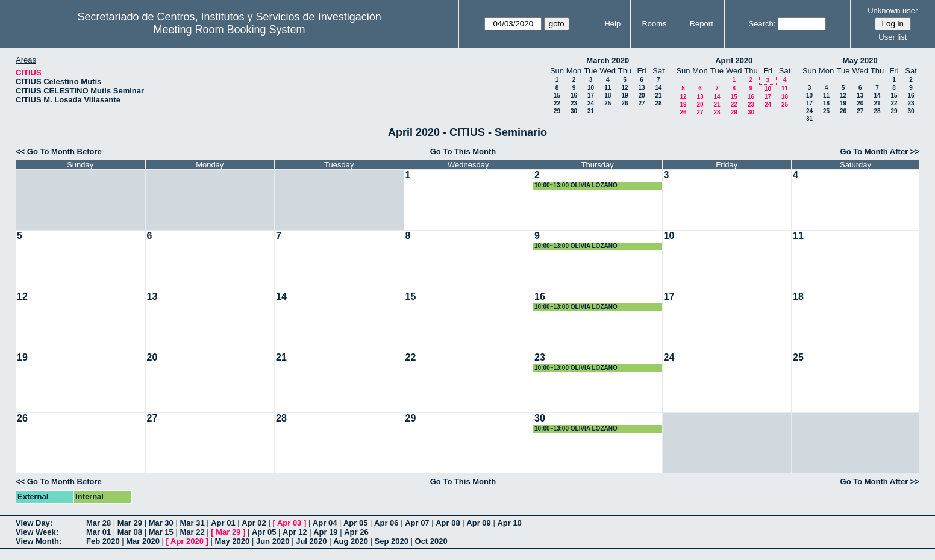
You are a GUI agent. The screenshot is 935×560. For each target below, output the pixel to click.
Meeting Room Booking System (230, 30)
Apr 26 (356, 532)
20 (641, 95)
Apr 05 (355, 523)
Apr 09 (478, 523)
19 (624, 95)
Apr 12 (295, 532)
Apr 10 (509, 523)
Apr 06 (386, 523)
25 (608, 103)
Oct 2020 (431, 541)
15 (557, 95)
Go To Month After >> (880, 151)
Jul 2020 (311, 541)
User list (893, 37)
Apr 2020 (187, 541)
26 (624, 103)
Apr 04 (325, 523)
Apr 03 (289, 523)
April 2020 (734, 61)
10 (591, 88)
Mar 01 (99, 532)
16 (574, 95)
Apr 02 (254, 523)
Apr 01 (223, 523)
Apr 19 (325, 532)
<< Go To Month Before (59, 151)
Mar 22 (192, 532)
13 (641, 88)
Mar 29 (130, 523)
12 (624, 88)
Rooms (654, 24)
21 (658, 95)
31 (591, 111)
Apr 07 (417, 523)
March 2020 (608, 61)
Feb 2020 (103, 541)
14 (658, 88)
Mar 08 (130, 532)
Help (612, 24)
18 (608, 95)
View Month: (39, 541)
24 (591, 103)
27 (641, 103)
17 (591, 95)
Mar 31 (192, 523)
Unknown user (893, 11)
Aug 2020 (351, 541)
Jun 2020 (273, 541)
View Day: (34, 523)
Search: (762, 24)
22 (557, 103)
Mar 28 (99, 523)
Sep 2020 (392, 541)
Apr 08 (448, 523)
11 (608, 88)
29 (557, 111)
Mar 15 (161, 532)
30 (574, 111)
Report (702, 24)
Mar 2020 (143, 541)
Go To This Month (463, 151)
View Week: (37, 532)
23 (574, 103)
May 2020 (860, 61)
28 (658, 103)
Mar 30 (161, 523)
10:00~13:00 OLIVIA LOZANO (576, 185)
